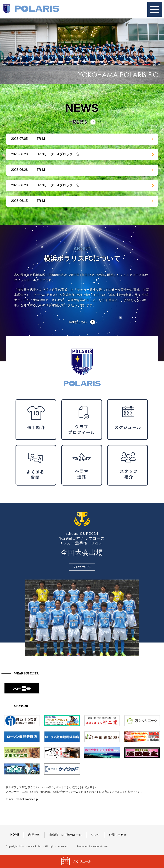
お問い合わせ (118, 835)
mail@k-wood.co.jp (27, 799)
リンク (95, 835)
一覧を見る (78, 122)
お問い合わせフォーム (65, 792)
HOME (15, 835)
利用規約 (34, 835)
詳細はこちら (78, 322)
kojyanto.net (101, 846)
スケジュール (82, 861)
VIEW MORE (82, 567)
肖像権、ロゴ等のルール (65, 835)
